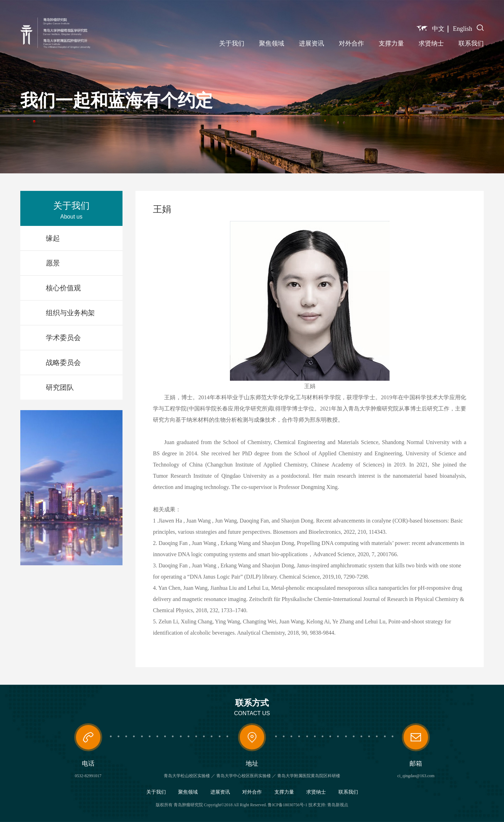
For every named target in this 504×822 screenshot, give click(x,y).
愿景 (53, 263)
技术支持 (317, 805)
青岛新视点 (338, 805)
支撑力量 (391, 43)
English (463, 29)
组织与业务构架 (70, 313)
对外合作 (351, 43)
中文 (438, 29)
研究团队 (60, 387)
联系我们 (471, 43)
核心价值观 (63, 288)
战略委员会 (63, 362)
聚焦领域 (272, 43)
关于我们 (232, 43)
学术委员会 (63, 338)
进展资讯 (311, 43)
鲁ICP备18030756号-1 (288, 805)
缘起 (53, 238)
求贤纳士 (431, 43)
